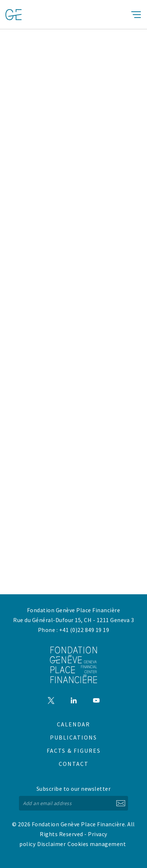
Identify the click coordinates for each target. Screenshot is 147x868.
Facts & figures (74, 751)
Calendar (73, 724)
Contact (74, 764)
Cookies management (97, 844)
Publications (73, 737)
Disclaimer (51, 844)
